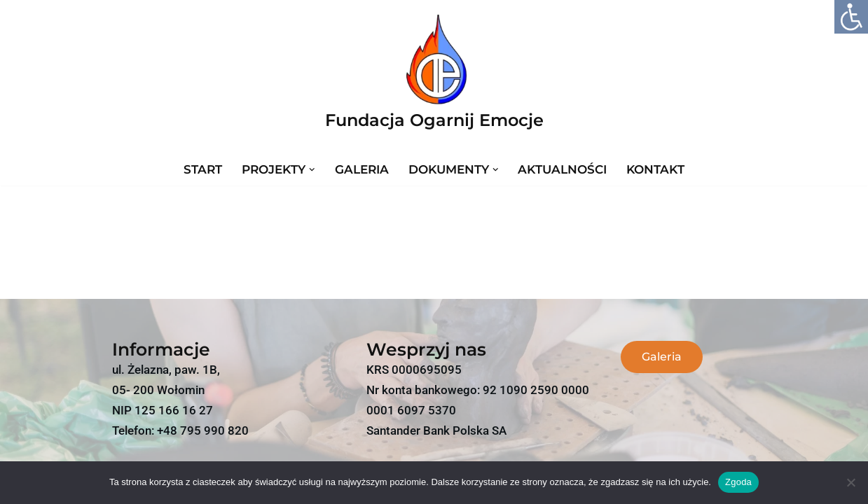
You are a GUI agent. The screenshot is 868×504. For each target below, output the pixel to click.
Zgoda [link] (738, 482)
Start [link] (203, 169)
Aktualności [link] (562, 169)
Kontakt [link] (655, 169)
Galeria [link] (362, 169)
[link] (851, 17)
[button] (312, 170)
